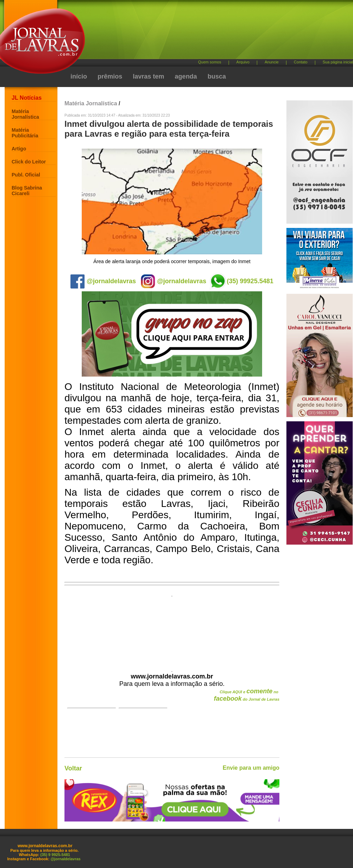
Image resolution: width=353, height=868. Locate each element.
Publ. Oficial (26, 175)
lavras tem (148, 76)
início (79, 76)
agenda (186, 76)
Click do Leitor (29, 162)
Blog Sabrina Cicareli (27, 191)
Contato (301, 62)
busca (217, 76)
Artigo (19, 149)
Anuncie (272, 62)
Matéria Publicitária (25, 133)
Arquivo (243, 62)
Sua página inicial (338, 62)
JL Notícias (27, 98)
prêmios (110, 76)
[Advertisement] (146, 46)
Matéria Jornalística (25, 114)
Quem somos (209, 62)
